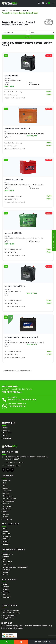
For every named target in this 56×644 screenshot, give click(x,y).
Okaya (6, 542)
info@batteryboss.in (13, 466)
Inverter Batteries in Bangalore (38, 626)
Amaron (6, 531)
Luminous (7, 534)
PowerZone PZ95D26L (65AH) (17, 129)
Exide (5, 529)
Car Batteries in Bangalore (12, 626)
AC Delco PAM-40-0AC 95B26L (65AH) (21, 337)
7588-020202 (29, 400)
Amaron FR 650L (12, 75)
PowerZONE (8, 536)
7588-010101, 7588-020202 (14, 462)
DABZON (6, 544)
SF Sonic (6, 539)
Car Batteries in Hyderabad (12, 628)
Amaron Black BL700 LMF (15, 286)
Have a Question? (54, 241)
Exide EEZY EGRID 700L (14, 180)
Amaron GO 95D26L (13, 233)
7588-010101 (14, 400)
